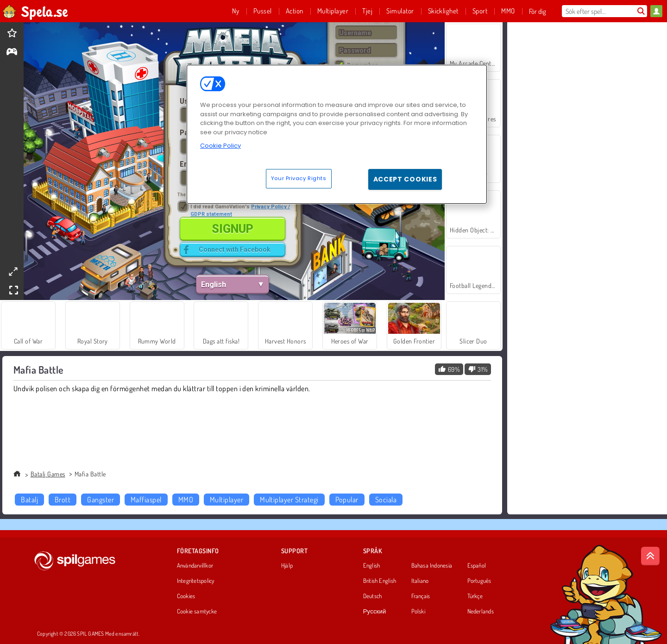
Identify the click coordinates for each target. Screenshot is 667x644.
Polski (418, 612)
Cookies (186, 596)
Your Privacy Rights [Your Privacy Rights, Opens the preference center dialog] (299, 178)
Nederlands (481, 612)
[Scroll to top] (650, 556)
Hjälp (287, 566)
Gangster (101, 500)
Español (477, 566)
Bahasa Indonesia (432, 566)
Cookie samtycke (197, 612)
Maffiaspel (146, 500)
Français (421, 596)
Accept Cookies (405, 179)
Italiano (420, 581)
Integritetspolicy (196, 581)
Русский (375, 612)
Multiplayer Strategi (289, 500)
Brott (63, 500)
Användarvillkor (195, 566)
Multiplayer (227, 500)
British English (380, 581)
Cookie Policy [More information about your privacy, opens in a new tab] (220, 146)
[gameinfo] (12, 53)
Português (479, 581)
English (372, 566)
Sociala (386, 500)
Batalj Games (48, 474)
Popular (347, 500)
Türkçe (475, 596)
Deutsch (373, 596)
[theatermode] (13, 272)
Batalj (29, 500)
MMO (186, 500)
